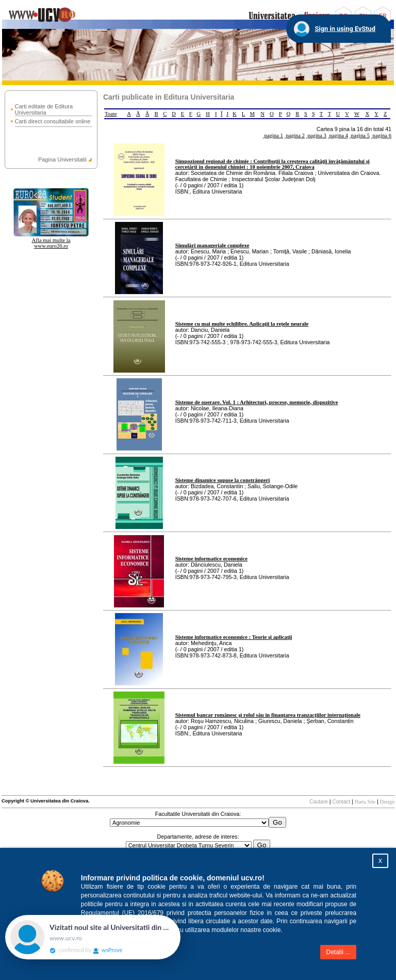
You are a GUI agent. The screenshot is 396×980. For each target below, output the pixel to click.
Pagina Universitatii (62, 159)
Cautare (319, 802)
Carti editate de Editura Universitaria (44, 109)
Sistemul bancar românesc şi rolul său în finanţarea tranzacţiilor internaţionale (268, 715)
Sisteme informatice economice (211, 559)
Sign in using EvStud (345, 29)
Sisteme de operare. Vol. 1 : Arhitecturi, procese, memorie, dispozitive (257, 402)
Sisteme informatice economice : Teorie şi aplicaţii (234, 637)
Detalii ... (339, 952)
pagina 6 (381, 135)
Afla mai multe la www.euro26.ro (51, 243)
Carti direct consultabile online (53, 121)
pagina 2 (295, 135)
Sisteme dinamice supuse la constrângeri (223, 480)
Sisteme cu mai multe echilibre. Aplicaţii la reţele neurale (242, 324)
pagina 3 (316, 135)
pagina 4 (338, 135)
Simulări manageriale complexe (212, 245)
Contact (341, 802)
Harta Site (365, 802)
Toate (111, 114)
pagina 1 (273, 135)
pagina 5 (360, 135)
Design (387, 802)
